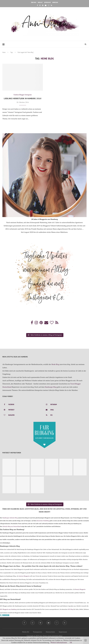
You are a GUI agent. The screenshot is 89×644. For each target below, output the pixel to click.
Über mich (34, 2)
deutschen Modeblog (43, 521)
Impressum (55, 2)
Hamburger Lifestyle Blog (10, 518)
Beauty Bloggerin (80, 589)
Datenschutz (47, 2)
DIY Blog (71, 609)
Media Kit (40, 2)
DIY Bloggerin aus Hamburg (8, 609)
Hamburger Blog (51, 387)
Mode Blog (55, 364)
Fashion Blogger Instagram (23, 95)
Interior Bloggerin (24, 576)
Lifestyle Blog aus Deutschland (12, 526)
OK (71, 642)
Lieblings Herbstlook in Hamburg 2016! (23, 98)
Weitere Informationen (59, 642)
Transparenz (38, 632)
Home (4, 52)
